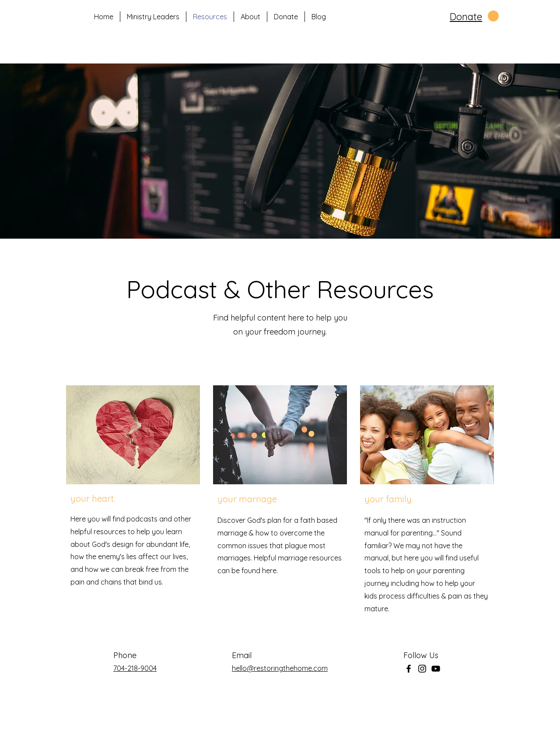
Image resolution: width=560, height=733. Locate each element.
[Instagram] (422, 669)
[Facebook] (409, 669)
